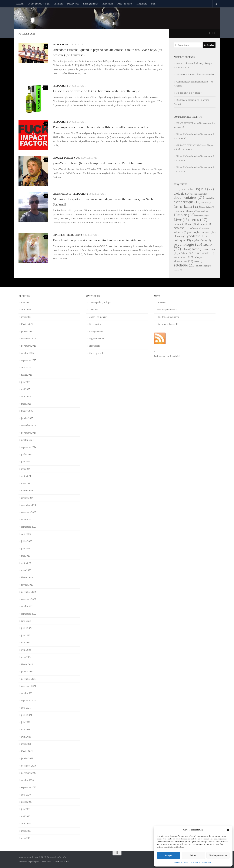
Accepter (169, 855)
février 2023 (27, 577)
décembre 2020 (29, 766)
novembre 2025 (29, 346)
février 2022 (27, 664)
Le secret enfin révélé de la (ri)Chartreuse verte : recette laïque (96, 91)
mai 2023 (26, 556)
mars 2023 (26, 570)
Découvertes (73, 4)
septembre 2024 (29, 447)
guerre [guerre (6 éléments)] (192, 211)
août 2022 (26, 621)
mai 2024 (26, 469)
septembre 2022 (29, 614)
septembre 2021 (29, 701)
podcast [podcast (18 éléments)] (198, 236)
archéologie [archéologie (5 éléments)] (179, 190)
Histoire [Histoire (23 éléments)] (184, 215)
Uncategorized (96, 353)
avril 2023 (26, 563)
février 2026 (27, 324)
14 (46, 88)
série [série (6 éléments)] (177, 257)
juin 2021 (26, 722)
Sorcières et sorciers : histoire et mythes (195, 75)
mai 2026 (26, 302)
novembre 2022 (29, 599)
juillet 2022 (27, 628)
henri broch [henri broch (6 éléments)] (202, 211)
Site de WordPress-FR (167, 324)
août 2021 (26, 708)
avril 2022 (26, 650)
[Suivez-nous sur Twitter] (210, 33)
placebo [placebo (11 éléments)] (181, 236)
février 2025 (27, 411)
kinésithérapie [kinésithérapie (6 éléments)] (202, 216)
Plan (153, 4)
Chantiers (58, 4)
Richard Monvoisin (186, 134)
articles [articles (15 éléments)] (192, 189)
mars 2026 (26, 317)
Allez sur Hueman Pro (59, 862)
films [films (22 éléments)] (192, 206)
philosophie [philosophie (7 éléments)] (180, 232)
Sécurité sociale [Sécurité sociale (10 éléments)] (203, 253)
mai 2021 (26, 730)
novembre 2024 (29, 433)
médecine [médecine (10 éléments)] (181, 228)
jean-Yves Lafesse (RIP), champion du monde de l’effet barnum (97, 163)
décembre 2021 (29, 679)
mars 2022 (26, 657)
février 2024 (27, 491)
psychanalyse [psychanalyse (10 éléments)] (201, 240)
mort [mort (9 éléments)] (192, 224)
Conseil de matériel (98, 317)
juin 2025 (26, 382)
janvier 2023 (27, 585)
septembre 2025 (29, 360)
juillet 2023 (27, 541)
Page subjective (125, 4)
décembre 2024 (29, 425)
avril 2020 (26, 824)
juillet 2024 (27, 454)
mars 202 (26, 838)
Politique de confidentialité (167, 356)
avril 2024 (26, 476)
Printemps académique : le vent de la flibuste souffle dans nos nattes (100, 127)
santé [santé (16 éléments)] (199, 249)
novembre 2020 (29, 773)
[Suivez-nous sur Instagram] (215, 33)
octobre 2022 (27, 606)
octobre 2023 (27, 520)
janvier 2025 (27, 418)
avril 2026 (26, 310)
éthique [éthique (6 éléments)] (178, 270)
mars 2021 (26, 744)
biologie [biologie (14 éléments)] (182, 194)
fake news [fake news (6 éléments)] (206, 203)
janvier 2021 (27, 758)
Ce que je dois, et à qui (39, 4)
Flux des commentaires (168, 317)
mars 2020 (26, 831)
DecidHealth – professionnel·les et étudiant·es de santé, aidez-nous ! (100, 240)
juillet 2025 (27, 375)
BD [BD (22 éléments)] (207, 189)
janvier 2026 (27, 331)
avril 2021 (26, 737)
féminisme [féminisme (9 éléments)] (181, 211)
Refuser (193, 855)
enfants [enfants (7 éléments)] (209, 198)
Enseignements (90, 4)
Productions (107, 4)
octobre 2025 (27, 353)
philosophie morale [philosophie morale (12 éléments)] (201, 232)
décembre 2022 (29, 592)
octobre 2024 (27, 440)
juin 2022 (26, 635)
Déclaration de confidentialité (200, 862)
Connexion (162, 302)
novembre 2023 (29, 512)
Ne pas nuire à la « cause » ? (190, 93)
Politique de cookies (181, 862)
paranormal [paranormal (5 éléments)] (206, 228)
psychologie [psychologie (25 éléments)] (188, 244)
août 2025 (26, 368)
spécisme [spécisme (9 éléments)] (185, 253)
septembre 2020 (29, 787)
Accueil (20, 4)
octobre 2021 (27, 693)
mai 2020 (26, 816)
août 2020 (26, 795)
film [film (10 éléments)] (178, 207)
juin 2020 (26, 809)
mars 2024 (26, 483)
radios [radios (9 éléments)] (186, 249)
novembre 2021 (29, 686)
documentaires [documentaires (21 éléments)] (189, 197)
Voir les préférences (218, 855)
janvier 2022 (27, 672)
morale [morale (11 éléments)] (180, 224)
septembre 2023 (29, 527)
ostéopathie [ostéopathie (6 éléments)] (195, 228)
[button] (228, 830)
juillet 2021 (27, 715)
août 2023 (26, 534)
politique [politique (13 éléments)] (182, 240)
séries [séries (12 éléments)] (187, 257)
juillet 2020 (27, 802)
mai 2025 (26, 389)
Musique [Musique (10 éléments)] (204, 224)
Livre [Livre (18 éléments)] (181, 220)
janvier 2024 (27, 498)
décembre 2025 (29, 339)
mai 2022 (26, 643)
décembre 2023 (29, 505)
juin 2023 (26, 549)
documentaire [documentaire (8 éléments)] (199, 194)
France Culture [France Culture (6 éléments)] (207, 207)
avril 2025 (26, 396)
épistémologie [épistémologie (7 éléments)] (203, 266)
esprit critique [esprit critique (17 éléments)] (187, 202)
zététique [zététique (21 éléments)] (185, 265)
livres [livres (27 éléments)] (198, 220)
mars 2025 (26, 404)
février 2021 (27, 751)
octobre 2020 (27, 780)
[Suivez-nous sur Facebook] (212, 33)
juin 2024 (26, 462)
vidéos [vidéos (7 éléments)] (198, 261)
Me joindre (142, 4)
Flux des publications (167, 310)
